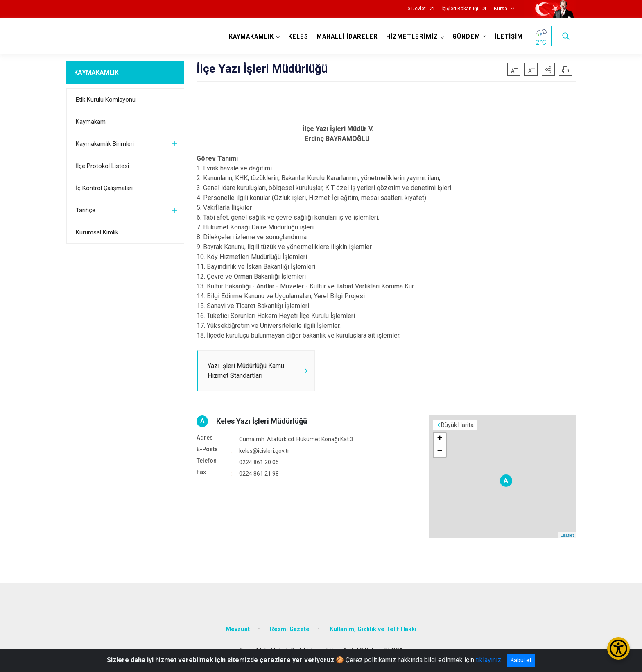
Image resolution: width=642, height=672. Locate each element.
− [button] (440, 451)
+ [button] (440, 439)
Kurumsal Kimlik (97, 232)
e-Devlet (417, 9)
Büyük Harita (457, 425)
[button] (548, 69)
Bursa (501, 9)
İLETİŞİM (509, 37)
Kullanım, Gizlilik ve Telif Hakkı (373, 629)
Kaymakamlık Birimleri (105, 144)
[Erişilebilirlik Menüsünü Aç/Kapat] (618, 648)
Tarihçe (86, 210)
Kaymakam (91, 122)
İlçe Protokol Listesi (102, 166)
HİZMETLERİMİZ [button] (412, 37)
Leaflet (567, 535)
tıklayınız (488, 660)
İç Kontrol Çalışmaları (104, 188)
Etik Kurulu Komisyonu (106, 100)
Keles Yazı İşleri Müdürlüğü (262, 421)
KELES (298, 37)
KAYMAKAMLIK (96, 73)
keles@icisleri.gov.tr (264, 451)
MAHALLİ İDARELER (347, 37)
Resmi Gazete (290, 629)
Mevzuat (238, 629)
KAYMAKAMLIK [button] (251, 37)
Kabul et (521, 660)
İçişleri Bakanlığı (460, 9)
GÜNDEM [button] (466, 37)
